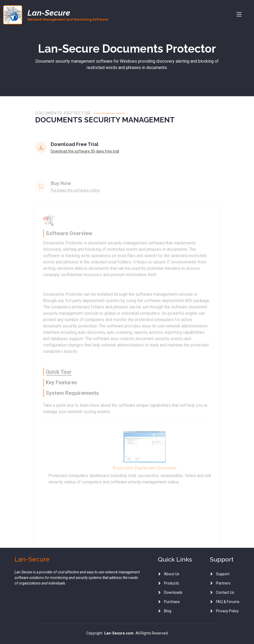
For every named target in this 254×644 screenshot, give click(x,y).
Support (223, 574)
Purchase (172, 602)
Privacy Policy (227, 611)
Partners (223, 583)
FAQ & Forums (228, 602)
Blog (168, 611)
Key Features (61, 393)
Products (171, 583)
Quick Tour (59, 382)
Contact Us (225, 592)
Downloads (173, 592)
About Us (172, 574)
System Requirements (72, 403)
